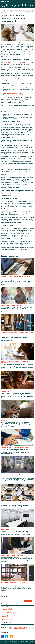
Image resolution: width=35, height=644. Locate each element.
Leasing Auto (6, 618)
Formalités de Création (7, 12)
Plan (8, 643)
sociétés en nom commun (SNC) (14, 95)
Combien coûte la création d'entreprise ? (13, 555)
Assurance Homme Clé (8, 614)
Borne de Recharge (8, 619)
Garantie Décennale (8, 610)
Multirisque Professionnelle (9, 612)
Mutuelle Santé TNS (8, 608)
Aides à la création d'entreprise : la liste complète (15, 447)
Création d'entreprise (30, 10)
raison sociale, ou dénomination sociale (13, 62)
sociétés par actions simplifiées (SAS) (15, 93)
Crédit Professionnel (8, 615)
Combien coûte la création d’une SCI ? (12, 305)
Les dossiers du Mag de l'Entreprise (15, 10)
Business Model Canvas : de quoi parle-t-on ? (14, 502)
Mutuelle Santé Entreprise (9, 607)
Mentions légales (13, 643)
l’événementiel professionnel (21, 629)
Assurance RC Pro (7, 611)
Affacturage (5, 617)
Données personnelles (23, 643)
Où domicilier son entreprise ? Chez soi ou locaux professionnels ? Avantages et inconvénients (15, 583)
